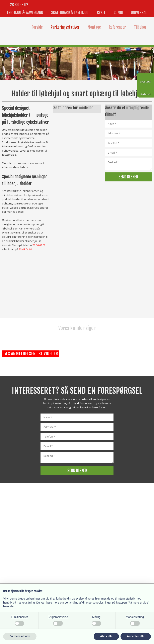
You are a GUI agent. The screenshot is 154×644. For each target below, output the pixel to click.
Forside (37, 27)
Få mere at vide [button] (20, 636)
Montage (94, 27)
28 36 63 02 (19, 5)
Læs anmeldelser (19, 354)
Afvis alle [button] (106, 636)
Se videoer (48, 354)
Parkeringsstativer (65, 27)
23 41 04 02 (25, 249)
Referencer (117, 27)
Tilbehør (140, 27)
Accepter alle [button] (136, 636)
